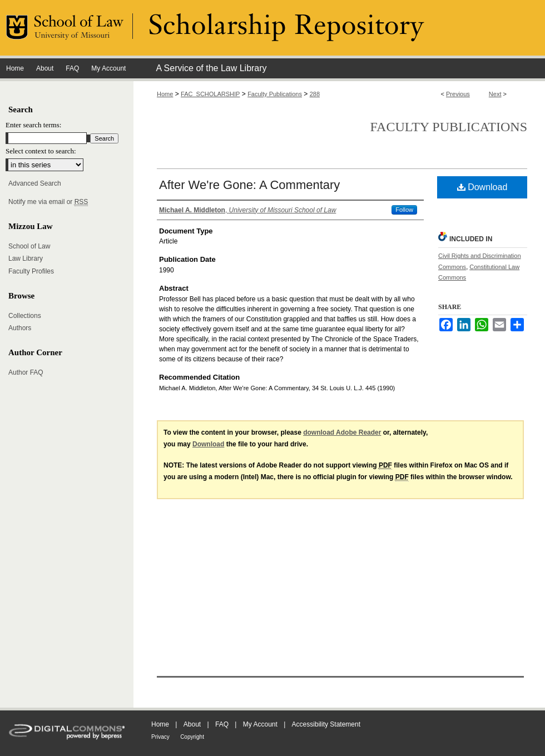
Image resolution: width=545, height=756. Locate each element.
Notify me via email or (48, 202)
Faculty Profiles (31, 271)
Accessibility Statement (326, 724)
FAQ (222, 724)
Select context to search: (41, 151)
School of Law (29, 246)
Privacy (160, 737)
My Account (260, 724)
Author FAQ (26, 372)
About (192, 724)
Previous (458, 94)
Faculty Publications (275, 94)
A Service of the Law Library (211, 68)
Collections (25, 316)
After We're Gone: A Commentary (249, 185)
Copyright (192, 737)
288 (315, 94)
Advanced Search (35, 183)
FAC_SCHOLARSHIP (210, 94)
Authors (20, 328)
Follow (404, 210)
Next (495, 94)
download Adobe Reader (342, 432)
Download (482, 187)
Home (165, 94)
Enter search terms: (33, 125)
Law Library (26, 258)
